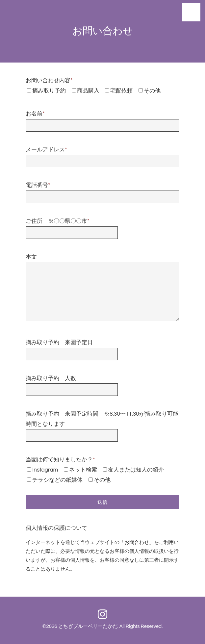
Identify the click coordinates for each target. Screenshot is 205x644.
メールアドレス (46, 150)
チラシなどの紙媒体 (57, 480)
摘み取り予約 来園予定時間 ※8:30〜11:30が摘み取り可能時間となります (102, 419)
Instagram (45, 470)
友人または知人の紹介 (136, 470)
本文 (31, 257)
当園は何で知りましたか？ (60, 460)
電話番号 (38, 185)
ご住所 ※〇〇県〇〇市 (57, 221)
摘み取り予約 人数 (51, 378)
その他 (152, 91)
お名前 (35, 114)
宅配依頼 (121, 91)
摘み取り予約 (49, 91)
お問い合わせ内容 (49, 81)
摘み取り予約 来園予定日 (59, 343)
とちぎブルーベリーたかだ (88, 626)
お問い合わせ (103, 31)
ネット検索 (83, 470)
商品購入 (88, 91)
